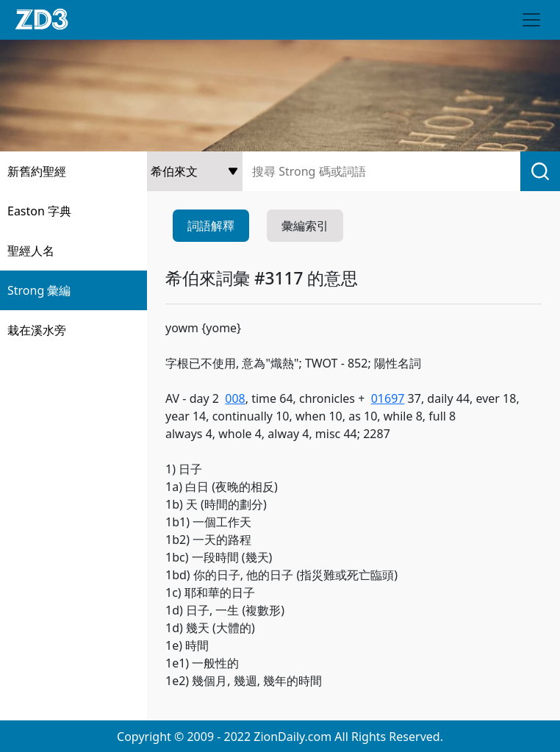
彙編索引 (305, 226)
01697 (388, 398)
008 (235, 398)
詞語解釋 (211, 226)
